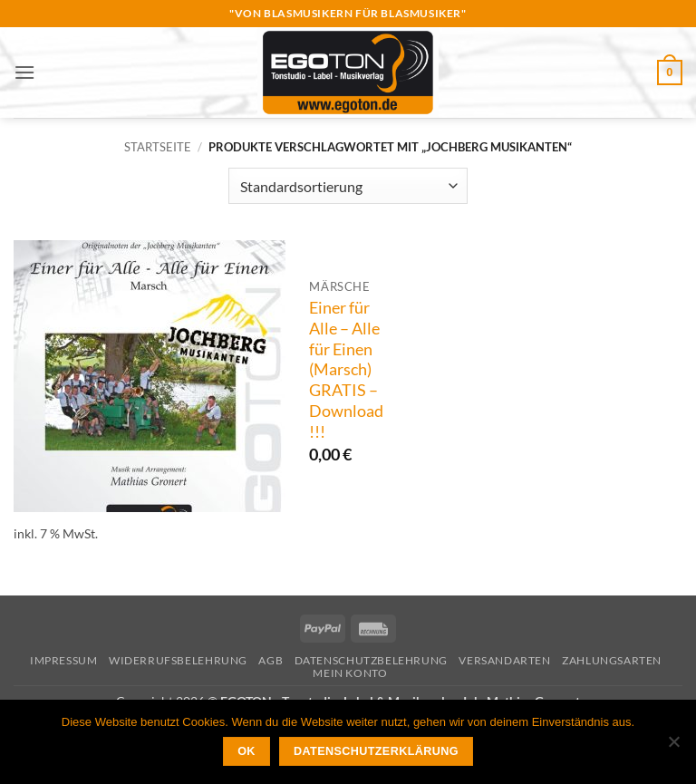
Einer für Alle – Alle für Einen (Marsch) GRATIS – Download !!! (346, 370)
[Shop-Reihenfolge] (348, 186)
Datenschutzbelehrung (371, 660)
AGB (271, 660)
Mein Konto (350, 673)
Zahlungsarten (612, 660)
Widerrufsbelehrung (178, 660)
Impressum (64, 660)
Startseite (158, 147)
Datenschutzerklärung (376, 751)
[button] (24, 72)
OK (246, 751)
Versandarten (504, 660)
